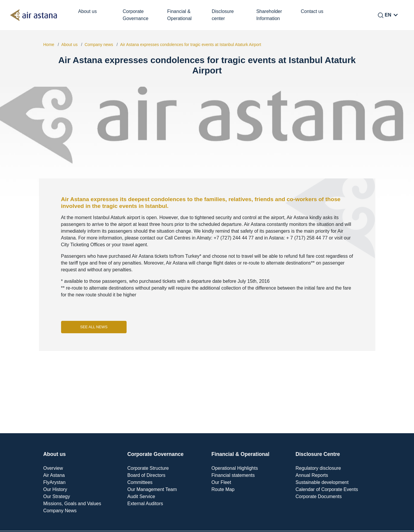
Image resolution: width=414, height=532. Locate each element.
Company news (99, 45)
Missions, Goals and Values (72, 504)
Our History (55, 489)
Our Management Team (152, 489)
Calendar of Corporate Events (327, 489)
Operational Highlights (235, 468)
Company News (60, 511)
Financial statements (233, 475)
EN (388, 15)
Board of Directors (147, 475)
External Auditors (145, 504)
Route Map (223, 489)
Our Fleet (221, 482)
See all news (94, 327)
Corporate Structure (148, 468)
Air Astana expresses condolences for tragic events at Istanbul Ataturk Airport (191, 45)
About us (69, 45)
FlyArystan (55, 482)
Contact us (312, 11)
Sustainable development (322, 482)
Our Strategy (57, 496)
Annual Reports (312, 475)
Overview (53, 468)
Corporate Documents (319, 496)
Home (49, 45)
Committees (140, 482)
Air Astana (54, 475)
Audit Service (141, 496)
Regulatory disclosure (318, 468)
